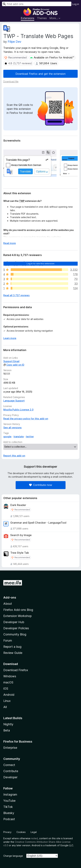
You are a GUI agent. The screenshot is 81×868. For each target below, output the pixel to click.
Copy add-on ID (14, 365)
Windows (10, 676)
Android (9, 695)
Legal (34, 832)
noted (34, 838)
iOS (6, 689)
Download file (11, 81)
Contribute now (41, 485)
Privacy (7, 832)
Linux (7, 701)
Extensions (28, 18)
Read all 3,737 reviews (16, 295)
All (5, 707)
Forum (8, 640)
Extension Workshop (17, 616)
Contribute (11, 771)
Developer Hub (14, 622)
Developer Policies (16, 628)
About (8, 604)
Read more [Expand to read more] (10, 243)
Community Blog (15, 634)
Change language (13, 856)
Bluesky (9, 813)
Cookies (21, 832)
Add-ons (10, 597)
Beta (7, 730)
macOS (8, 682)
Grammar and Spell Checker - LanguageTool (38, 523)
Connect (9, 765)
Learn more (10, 338)
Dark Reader (18, 505)
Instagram (10, 794)
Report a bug (12, 647)
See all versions (12, 428)
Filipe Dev (14, 42)
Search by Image (21, 535)
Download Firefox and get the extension (40, 74)
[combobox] (37, 4)
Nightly (8, 724)
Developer (10, 777)
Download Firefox (16, 670)
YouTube (9, 801)
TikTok (8, 807)
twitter (30, 436)
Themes (42, 18)
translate (19, 436)
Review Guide (13, 653)
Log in (76, 4)
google (7, 436)
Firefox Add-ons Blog (18, 610)
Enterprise (10, 748)
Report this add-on (14, 456)
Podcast (9, 819)
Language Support (14, 401)
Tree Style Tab (20, 553)
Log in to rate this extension (41, 264)
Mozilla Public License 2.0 (18, 410)
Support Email (11, 361)
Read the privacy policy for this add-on (26, 419)
